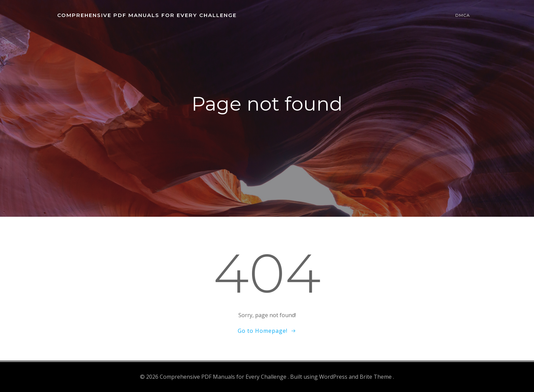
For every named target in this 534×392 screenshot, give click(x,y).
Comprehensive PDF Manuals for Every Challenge (147, 15)
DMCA (463, 15)
